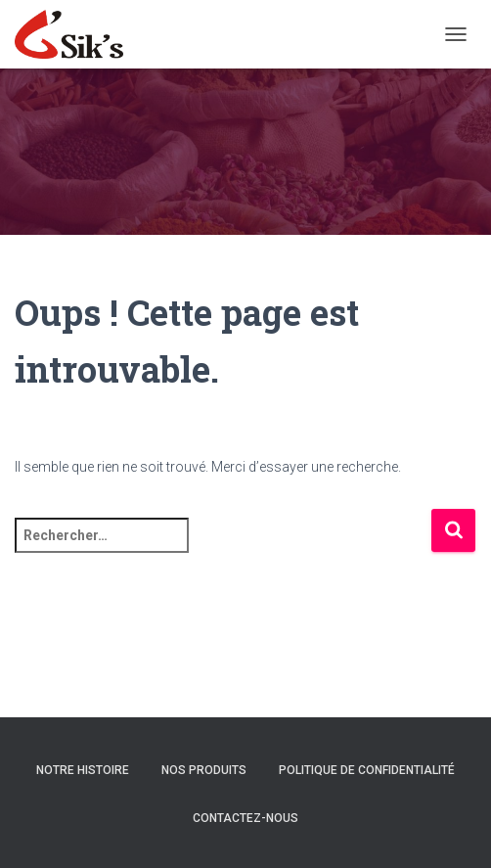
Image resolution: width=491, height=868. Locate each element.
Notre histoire (83, 770)
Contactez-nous (245, 818)
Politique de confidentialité (367, 770)
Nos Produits (204, 770)
